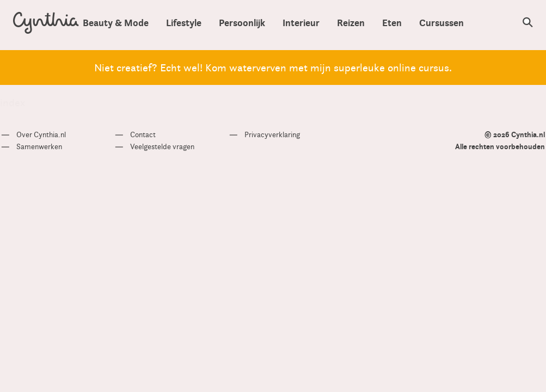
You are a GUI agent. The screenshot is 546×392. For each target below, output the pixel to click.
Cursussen (441, 23)
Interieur (301, 23)
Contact (143, 134)
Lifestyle (184, 23)
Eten (392, 23)
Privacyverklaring (272, 134)
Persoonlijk (242, 23)
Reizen (351, 23)
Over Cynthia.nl (41, 134)
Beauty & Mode (116, 23)
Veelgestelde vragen (162, 146)
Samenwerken (39, 146)
